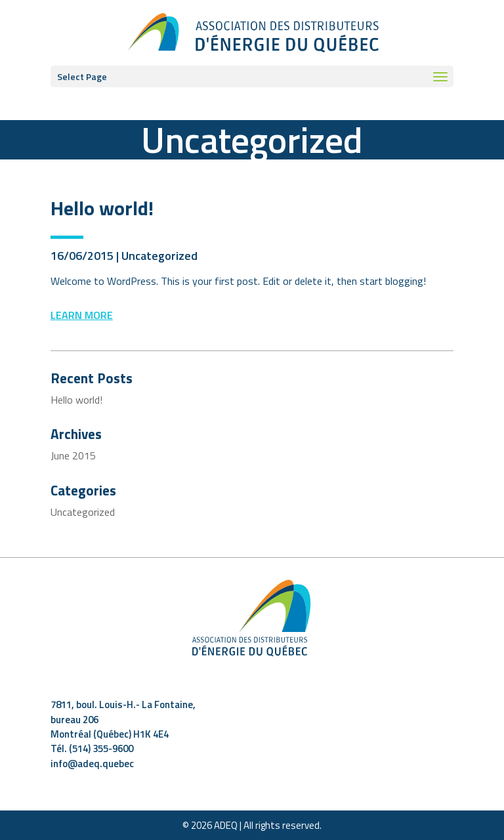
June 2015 (73, 455)
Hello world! (102, 208)
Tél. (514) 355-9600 (92, 748)
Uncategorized (159, 256)
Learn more (82, 315)
